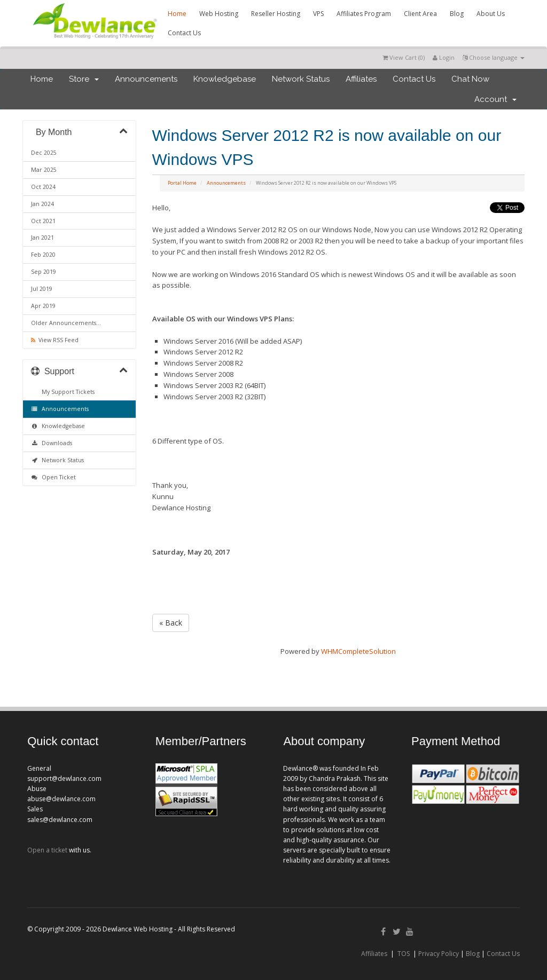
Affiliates (361, 79)
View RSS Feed (55, 340)
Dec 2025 (44, 153)
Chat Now (470, 79)
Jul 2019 (42, 289)
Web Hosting (219, 14)
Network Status (301, 79)
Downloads (52, 443)
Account (495, 99)
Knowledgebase (225, 79)
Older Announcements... (66, 323)
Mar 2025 (44, 170)
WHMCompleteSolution (358, 651)
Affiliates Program (364, 14)
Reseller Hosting (276, 14)
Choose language (494, 57)
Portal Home (182, 183)
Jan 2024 (42, 204)
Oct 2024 (43, 187)
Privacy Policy (439, 954)
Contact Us (184, 33)
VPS (318, 14)
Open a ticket (47, 850)
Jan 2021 (42, 238)
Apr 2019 (43, 306)
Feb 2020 (43, 255)
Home (177, 14)
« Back (171, 623)
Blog (457, 14)
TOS (404, 954)
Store (84, 79)
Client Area (420, 14)
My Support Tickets (67, 392)
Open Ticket (53, 477)
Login (444, 57)
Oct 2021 (43, 221)
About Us (491, 14)
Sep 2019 (44, 272)
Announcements (146, 79)
